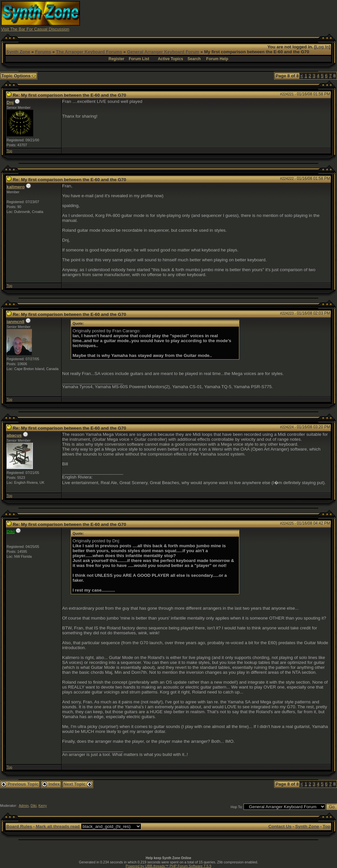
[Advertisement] (216, 16)
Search (194, 59)
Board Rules (19, 826)
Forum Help (217, 59)
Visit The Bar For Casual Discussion (35, 29)
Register (117, 59)
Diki (34, 806)
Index (51, 784)
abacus (14, 435)
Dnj (10, 102)
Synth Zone (18, 52)
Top (9, 151)
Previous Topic (20, 784)
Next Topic (78, 784)
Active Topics (170, 59)
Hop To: (237, 807)
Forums (43, 52)
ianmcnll (15, 322)
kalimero (16, 187)
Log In (323, 47)
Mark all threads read (58, 826)
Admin (24, 806)
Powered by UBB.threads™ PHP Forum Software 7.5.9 (168, 866)
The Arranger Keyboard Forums (89, 52)
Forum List (139, 59)
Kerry (43, 806)
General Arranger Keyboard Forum (163, 52)
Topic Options (19, 76)
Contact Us (280, 826)
